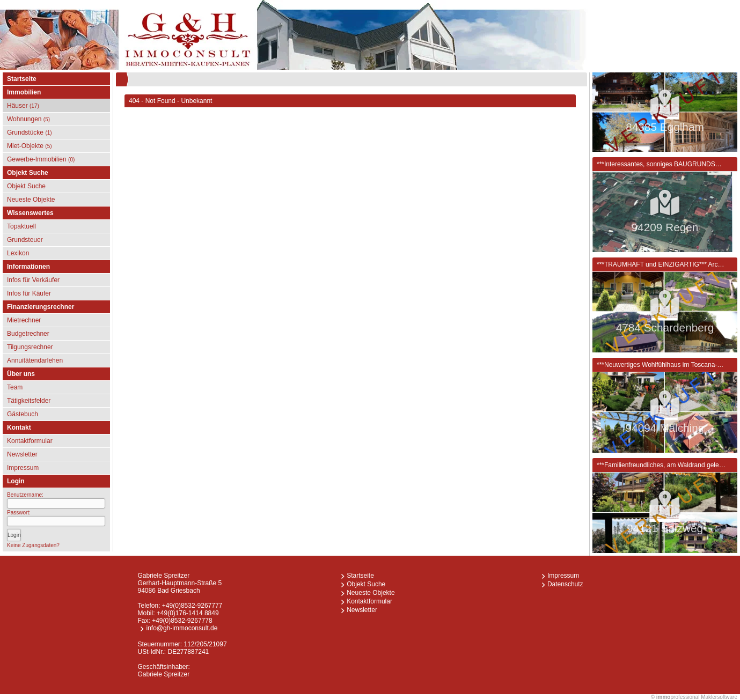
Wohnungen (28, 119)
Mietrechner (24, 320)
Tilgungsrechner (30, 347)
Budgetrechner (28, 334)
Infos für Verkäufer (33, 280)
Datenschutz (565, 584)
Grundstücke (30, 132)
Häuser (23, 106)
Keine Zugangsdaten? (33, 545)
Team (15, 387)
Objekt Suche (26, 186)
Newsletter (22, 454)
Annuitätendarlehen (35, 360)
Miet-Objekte (30, 146)
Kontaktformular (30, 441)
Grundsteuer (25, 240)
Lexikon (18, 253)
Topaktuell (21, 226)
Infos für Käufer (29, 293)
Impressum (23, 468)
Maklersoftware (719, 697)
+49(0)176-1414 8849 (188, 613)
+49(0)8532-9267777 (192, 606)
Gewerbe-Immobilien (41, 159)
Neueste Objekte (31, 200)
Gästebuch (23, 414)
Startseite (22, 79)
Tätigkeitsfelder (29, 401)
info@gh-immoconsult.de (182, 628)
